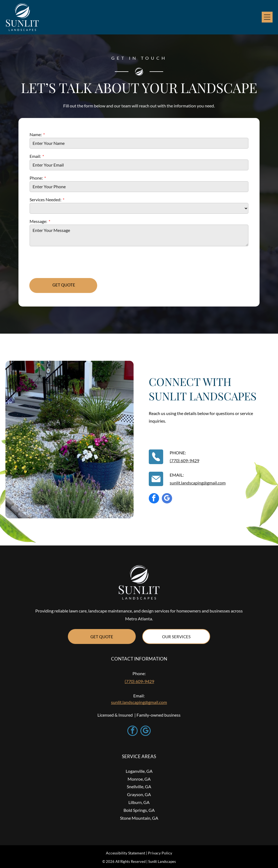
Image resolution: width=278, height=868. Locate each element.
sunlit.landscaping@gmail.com (198, 483)
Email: (35, 156)
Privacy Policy (160, 853)
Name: (36, 134)
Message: (38, 221)
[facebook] (154, 499)
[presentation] (71, 262)
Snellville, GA (139, 786)
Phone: (36, 178)
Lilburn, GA (139, 802)
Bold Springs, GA (139, 810)
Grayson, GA (139, 794)
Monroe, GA (139, 779)
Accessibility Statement (126, 853)
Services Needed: (45, 200)
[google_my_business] (167, 499)
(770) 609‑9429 (184, 460)
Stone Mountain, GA (139, 818)
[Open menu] (267, 17)
